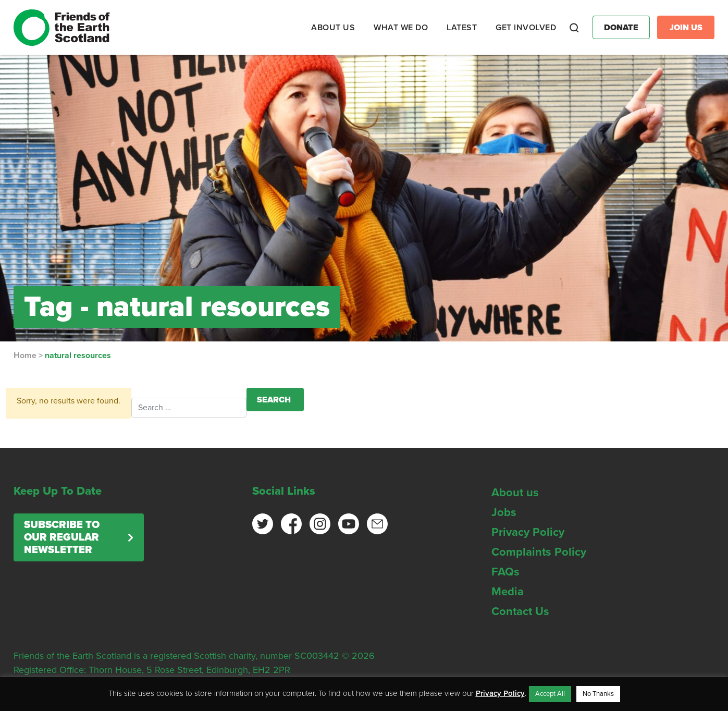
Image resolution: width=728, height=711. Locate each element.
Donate (621, 28)
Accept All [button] (550, 694)
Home (25, 355)
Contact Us (520, 611)
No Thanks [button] (598, 694)
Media (508, 592)
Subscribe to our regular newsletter (62, 537)
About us (515, 493)
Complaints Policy (539, 552)
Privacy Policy (528, 532)
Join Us (686, 28)
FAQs (505, 572)
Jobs (504, 512)
